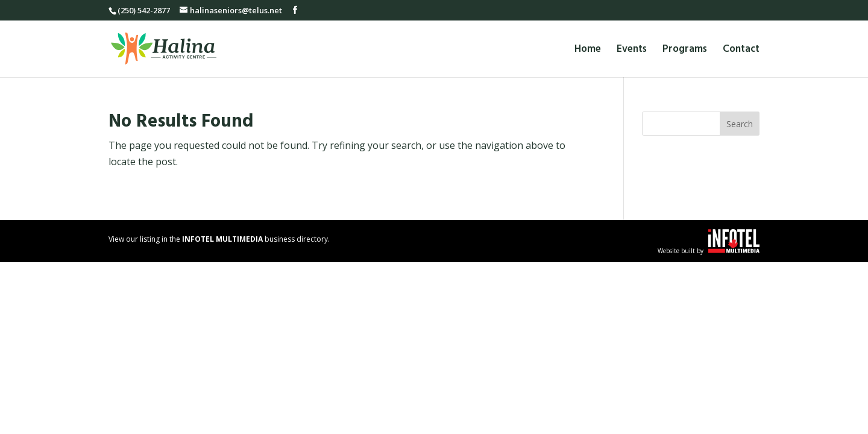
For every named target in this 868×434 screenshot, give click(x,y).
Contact (741, 51)
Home (588, 51)
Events (632, 51)
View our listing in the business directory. (219, 239)
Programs (685, 51)
